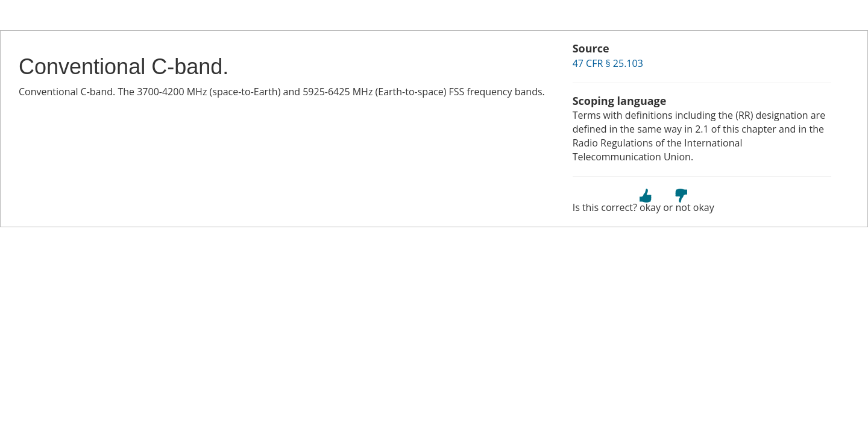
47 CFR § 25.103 (608, 63)
